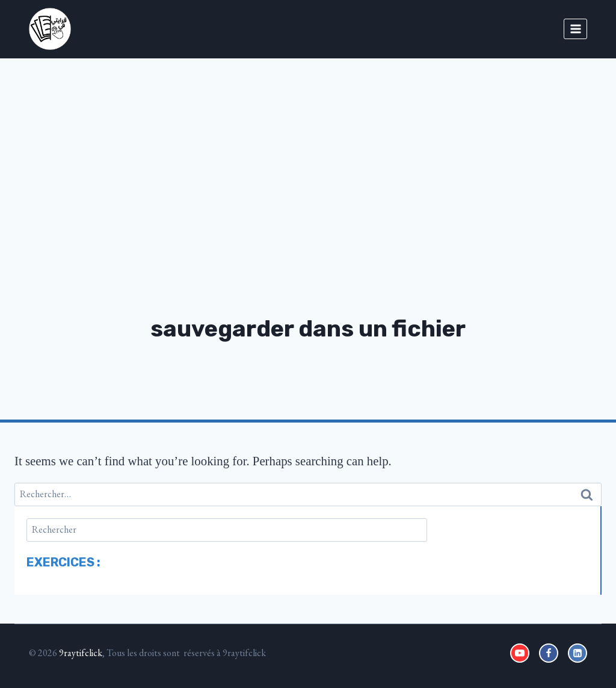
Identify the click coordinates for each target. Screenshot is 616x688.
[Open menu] (575, 29)
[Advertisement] (308, 149)
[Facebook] (549, 653)
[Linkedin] (577, 653)
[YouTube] (520, 653)
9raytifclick (81, 653)
